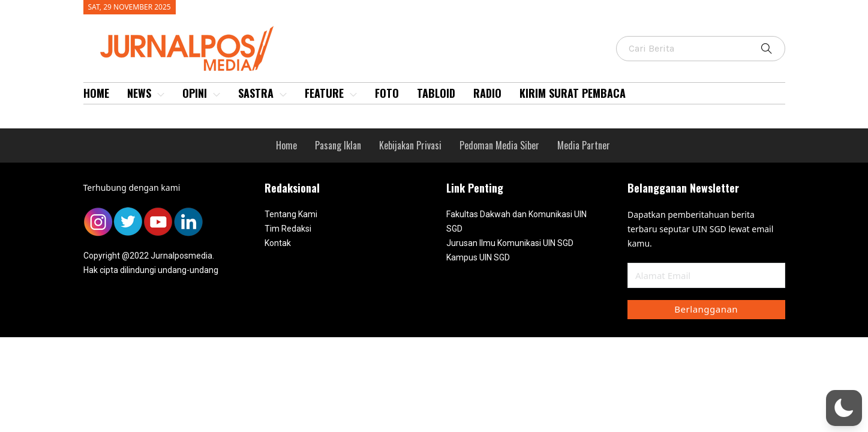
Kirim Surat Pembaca (573, 93)
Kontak (278, 243)
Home (96, 93)
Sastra (262, 93)
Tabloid (436, 93)
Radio (487, 93)
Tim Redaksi (288, 229)
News (146, 93)
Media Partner (584, 145)
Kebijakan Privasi (410, 145)
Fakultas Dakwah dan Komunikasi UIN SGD (516, 221)
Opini (201, 93)
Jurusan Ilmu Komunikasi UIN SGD (510, 243)
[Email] (706, 275)
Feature (331, 93)
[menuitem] (96, 93)
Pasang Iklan (338, 145)
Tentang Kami (291, 214)
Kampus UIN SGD (478, 257)
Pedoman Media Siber (499, 145)
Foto (387, 93)
